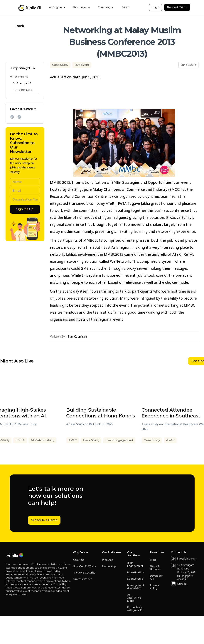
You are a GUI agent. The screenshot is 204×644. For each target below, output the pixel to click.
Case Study (60, 65)
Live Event (82, 65)
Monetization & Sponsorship (136, 576)
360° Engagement (135, 565)
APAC (73, 440)
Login (156, 7)
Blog (153, 560)
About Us (79, 560)
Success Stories (82, 579)
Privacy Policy (154, 587)
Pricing (126, 7)
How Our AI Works (85, 566)
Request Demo (177, 7)
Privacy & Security (84, 573)
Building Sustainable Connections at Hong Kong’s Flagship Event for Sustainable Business (101, 413)
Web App (108, 560)
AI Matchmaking (43, 440)
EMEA (20, 440)
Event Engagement (119, 440)
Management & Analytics (136, 587)
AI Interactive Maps (134, 598)
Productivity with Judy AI (135, 609)
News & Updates (155, 568)
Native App (109, 566)
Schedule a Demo (44, 520)
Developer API (156, 577)
